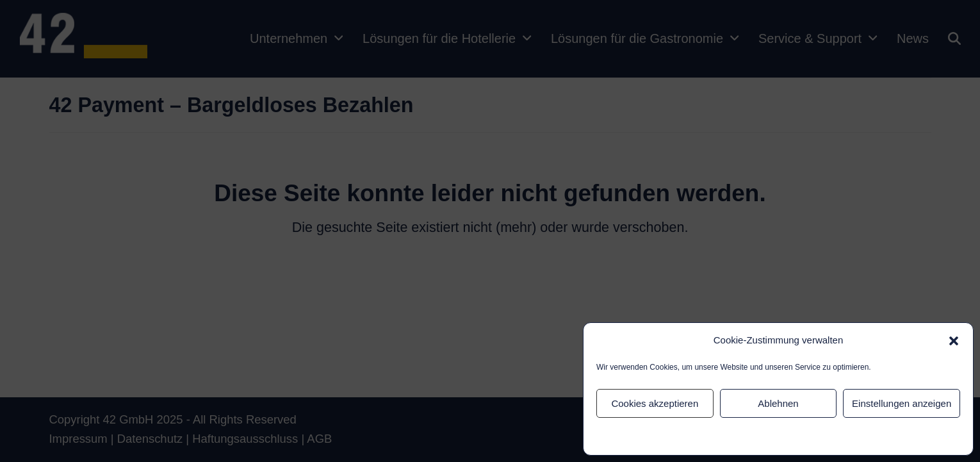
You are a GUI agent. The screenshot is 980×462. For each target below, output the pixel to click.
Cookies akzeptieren (655, 403)
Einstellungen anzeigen (902, 403)
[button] (954, 341)
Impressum (806, 436)
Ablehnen (778, 403)
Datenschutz (759, 436)
